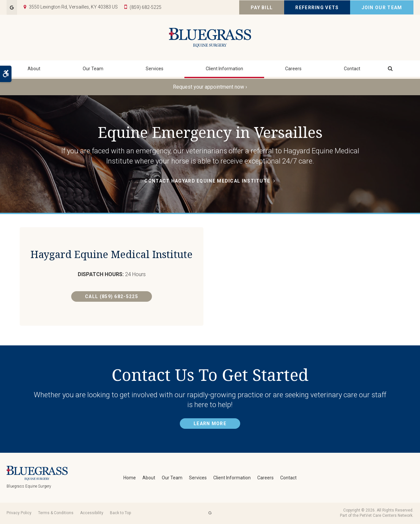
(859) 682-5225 (146, 7)
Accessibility (92, 513)
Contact (352, 71)
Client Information (224, 71)
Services (155, 71)
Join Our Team (382, 8)
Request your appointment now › (210, 87)
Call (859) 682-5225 (112, 311)
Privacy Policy (19, 513)
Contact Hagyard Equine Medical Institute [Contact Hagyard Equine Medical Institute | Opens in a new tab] (207, 181)
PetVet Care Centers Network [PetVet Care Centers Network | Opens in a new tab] (386, 516)
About (34, 71)
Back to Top (120, 513)
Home (130, 478)
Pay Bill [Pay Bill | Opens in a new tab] (262, 8)
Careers (293, 71)
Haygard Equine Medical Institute (112, 261)
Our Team (93, 71)
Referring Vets (317, 8)
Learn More (210, 425)
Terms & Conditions (56, 513)
